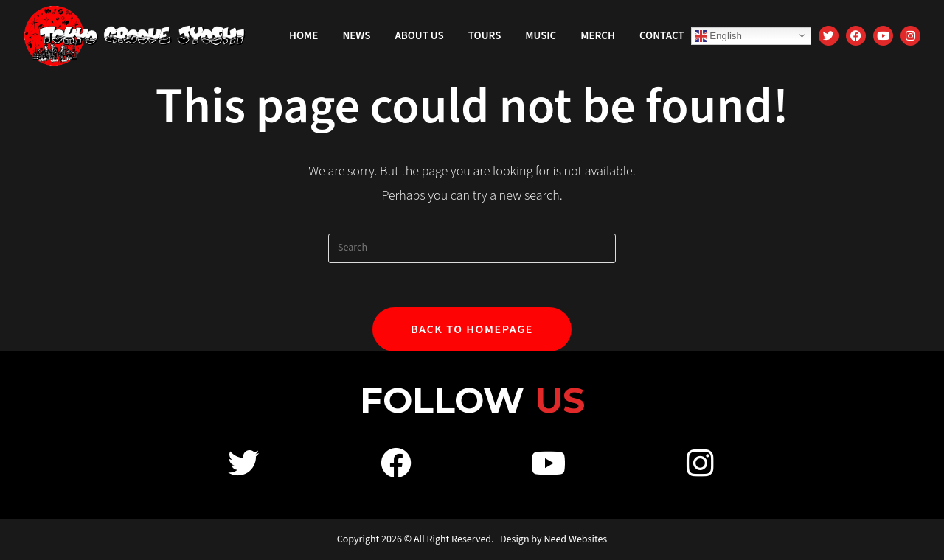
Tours (485, 36)
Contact (662, 36)
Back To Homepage (472, 329)
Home (303, 36)
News (356, 36)
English (719, 35)
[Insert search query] (472, 248)
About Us (419, 36)
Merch (598, 36)
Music (541, 36)
